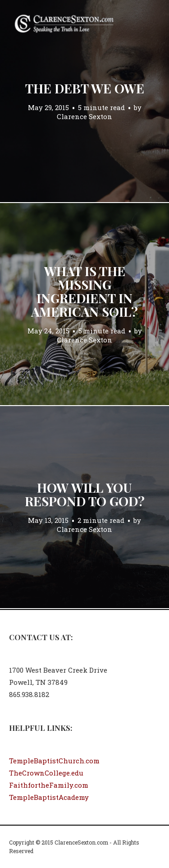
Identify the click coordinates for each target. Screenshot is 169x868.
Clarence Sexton (84, 116)
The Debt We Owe (85, 88)
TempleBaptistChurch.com (54, 761)
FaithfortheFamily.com (49, 785)
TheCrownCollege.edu (46, 773)
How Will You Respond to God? (85, 494)
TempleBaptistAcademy (49, 797)
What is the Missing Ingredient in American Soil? (84, 291)
